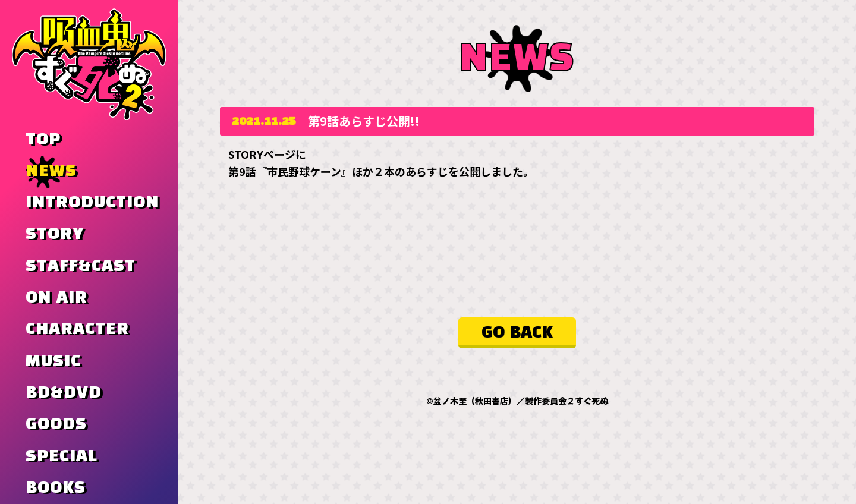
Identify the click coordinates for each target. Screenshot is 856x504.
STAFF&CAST (81, 266)
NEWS (51, 171)
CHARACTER (77, 329)
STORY (55, 234)
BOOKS (56, 488)
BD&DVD (64, 393)
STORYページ (262, 154)
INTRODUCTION (92, 203)
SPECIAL (62, 456)
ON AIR (56, 298)
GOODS (56, 424)
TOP (43, 140)
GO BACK (517, 333)
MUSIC (53, 361)
